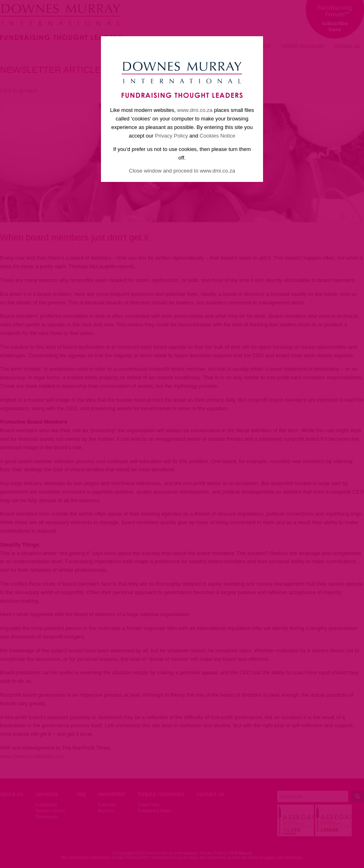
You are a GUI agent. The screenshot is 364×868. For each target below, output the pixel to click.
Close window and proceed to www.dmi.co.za (182, 171)
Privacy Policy (172, 136)
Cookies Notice (217, 136)
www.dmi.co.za (195, 110)
